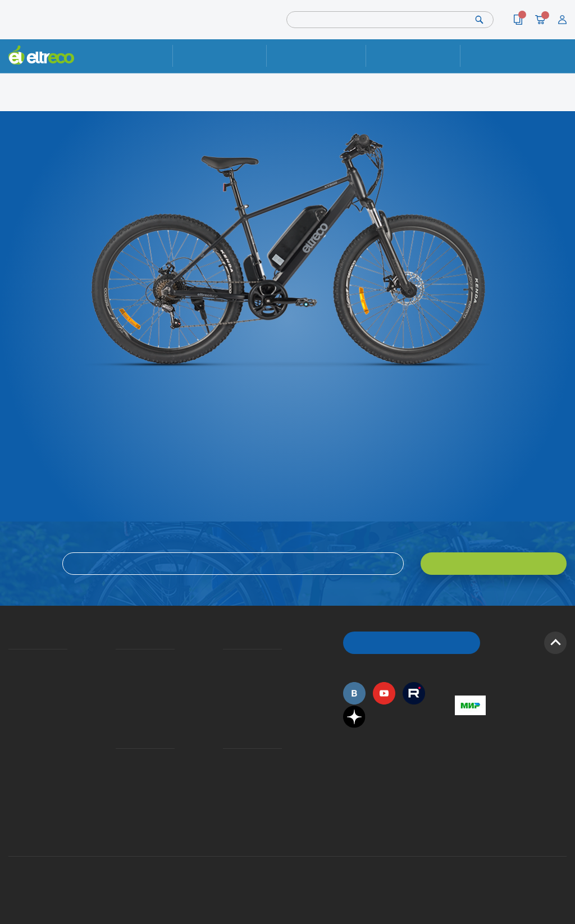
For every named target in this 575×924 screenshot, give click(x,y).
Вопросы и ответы (226, 660)
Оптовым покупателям (12, 760)
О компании (10, 660)
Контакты (507, 56)
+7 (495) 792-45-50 (560, 65)
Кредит (117, 690)
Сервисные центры (226, 790)
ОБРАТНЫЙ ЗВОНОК (412, 642)
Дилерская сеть (226, 775)
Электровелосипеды (12, 690)
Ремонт (219, 56)
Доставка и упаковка (316, 56)
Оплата (413, 56)
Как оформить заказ (227, 676)
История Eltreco (12, 676)
